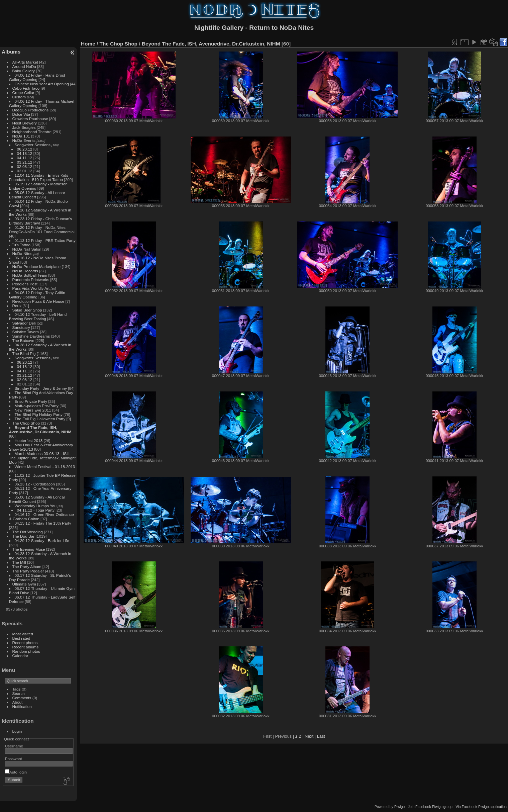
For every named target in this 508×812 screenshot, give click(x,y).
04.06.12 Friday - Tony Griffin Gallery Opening (37, 295)
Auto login (16, 772)
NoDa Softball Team (30, 275)
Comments (22, 698)
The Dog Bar (24, 536)
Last (321, 736)
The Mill (19, 562)
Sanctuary (21, 327)
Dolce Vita (21, 114)
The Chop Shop (26, 423)
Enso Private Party (31, 401)
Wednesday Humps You (36, 506)
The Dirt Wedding (28, 532)
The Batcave (23, 340)
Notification (22, 706)
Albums (11, 52)
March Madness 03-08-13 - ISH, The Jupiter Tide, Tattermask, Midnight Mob (42, 458)
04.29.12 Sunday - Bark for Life (42, 540)
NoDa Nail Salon (27, 249)
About (18, 702)
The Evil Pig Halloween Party (40, 419)
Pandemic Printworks (31, 280)
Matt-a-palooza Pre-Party (37, 406)
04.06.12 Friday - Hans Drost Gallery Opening (37, 77)
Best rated (21, 638)
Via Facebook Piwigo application (481, 807)
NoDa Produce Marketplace (37, 266)
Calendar (20, 656)
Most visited (23, 634)
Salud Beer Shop (27, 310)
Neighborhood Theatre (32, 132)
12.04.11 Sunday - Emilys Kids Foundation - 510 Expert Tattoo (39, 177)
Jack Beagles (24, 127)
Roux (17, 306)
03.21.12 (25, 162)
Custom (19, 97)
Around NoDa (24, 66)
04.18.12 (25, 153)
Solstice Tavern (26, 332)
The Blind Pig (24, 353)
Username (14, 746)
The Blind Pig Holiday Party (39, 414)
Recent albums (25, 647)
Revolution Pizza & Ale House (38, 301)
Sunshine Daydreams (31, 336)
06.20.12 (25, 149)
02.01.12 (25, 171)
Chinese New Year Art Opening (42, 84)
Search (19, 693)
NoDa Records (25, 271)
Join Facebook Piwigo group (430, 807)
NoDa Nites (22, 253)
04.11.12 (25, 158)
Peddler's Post (25, 284)
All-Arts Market (25, 62)
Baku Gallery (24, 71)
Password (14, 759)
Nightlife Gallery (219, 28)
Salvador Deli (24, 323)
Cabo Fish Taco (26, 88)
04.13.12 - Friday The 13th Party (43, 523)
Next (309, 736)
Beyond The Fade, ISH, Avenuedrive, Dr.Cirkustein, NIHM (40, 430)
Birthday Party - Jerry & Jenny (41, 388)
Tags (17, 689)
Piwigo (399, 807)
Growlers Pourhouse (30, 119)
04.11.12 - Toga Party (36, 510)
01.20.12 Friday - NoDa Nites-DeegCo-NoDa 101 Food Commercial (42, 230)
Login (17, 731)
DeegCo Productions (31, 110)
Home (88, 44)
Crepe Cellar (23, 93)
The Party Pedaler (28, 571)
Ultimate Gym (24, 584)
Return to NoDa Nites (281, 28)
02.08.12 (25, 166)
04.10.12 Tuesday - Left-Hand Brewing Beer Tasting (38, 317)
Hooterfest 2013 (29, 440)
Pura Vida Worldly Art (31, 288)
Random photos (26, 651)
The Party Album (27, 567)
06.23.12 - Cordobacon (35, 484)
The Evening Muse (29, 549)
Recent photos (25, 643)
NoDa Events (24, 140)
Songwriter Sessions (33, 145)
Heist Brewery (25, 123)
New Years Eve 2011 (33, 410)
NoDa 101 (21, 136)
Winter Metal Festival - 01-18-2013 (45, 467)
